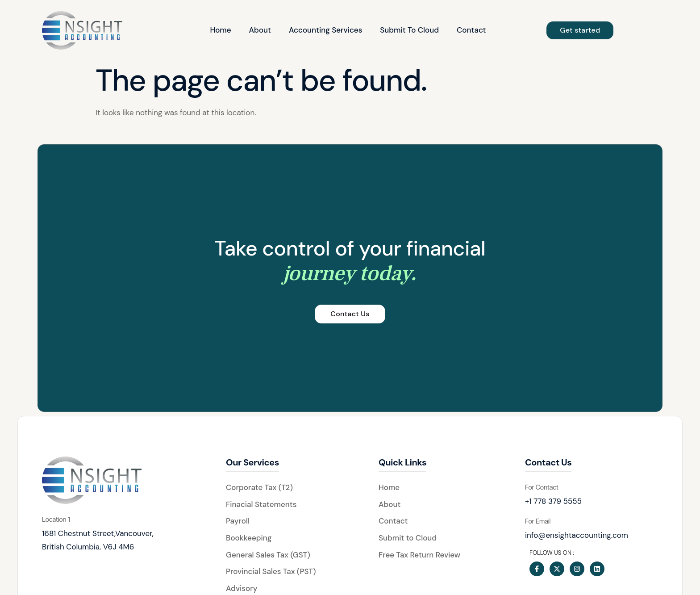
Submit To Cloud (409, 30)
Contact (471, 30)
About (260, 30)
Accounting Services (325, 30)
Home (220, 30)
